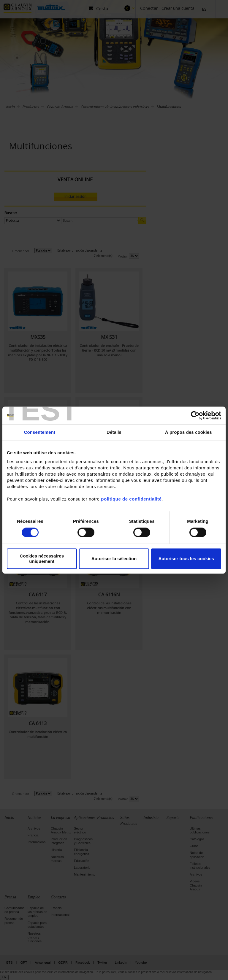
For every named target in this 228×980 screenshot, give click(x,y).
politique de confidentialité (131, 499)
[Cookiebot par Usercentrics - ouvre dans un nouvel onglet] (195, 415)
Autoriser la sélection (114, 559)
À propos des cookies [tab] (189, 432)
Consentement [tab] (40, 432)
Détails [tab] (114, 432)
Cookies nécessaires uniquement (42, 559)
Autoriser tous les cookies (186, 559)
